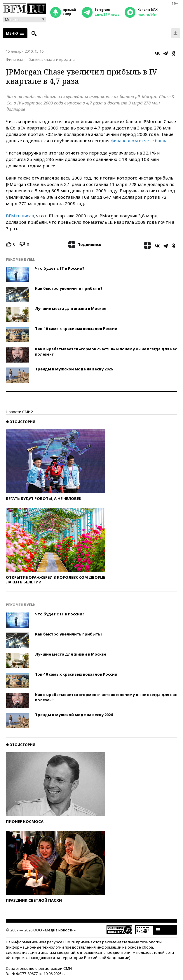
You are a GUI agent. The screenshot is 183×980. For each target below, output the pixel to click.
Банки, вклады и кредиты (52, 59)
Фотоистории (21, 422)
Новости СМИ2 (19, 412)
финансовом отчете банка (139, 141)
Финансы (14, 59)
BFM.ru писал (20, 216)
